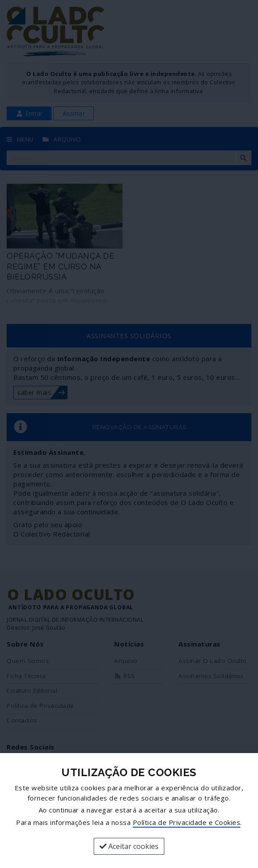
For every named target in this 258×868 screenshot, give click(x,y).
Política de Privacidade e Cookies (187, 822)
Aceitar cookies (129, 846)
